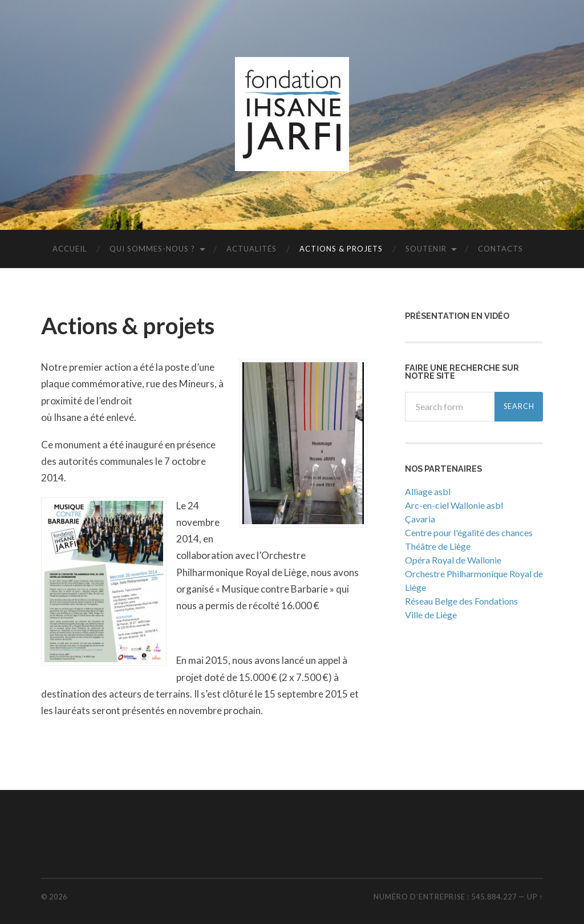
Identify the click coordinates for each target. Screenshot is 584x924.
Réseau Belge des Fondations (461, 601)
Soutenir (426, 249)
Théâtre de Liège (438, 546)
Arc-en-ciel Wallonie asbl (454, 505)
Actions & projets (341, 249)
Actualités (252, 249)
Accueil (70, 249)
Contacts (500, 249)
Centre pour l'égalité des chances (469, 532)
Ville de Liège (431, 615)
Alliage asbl (428, 491)
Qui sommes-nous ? (152, 249)
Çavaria (420, 519)
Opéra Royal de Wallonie (453, 560)
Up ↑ (535, 897)
